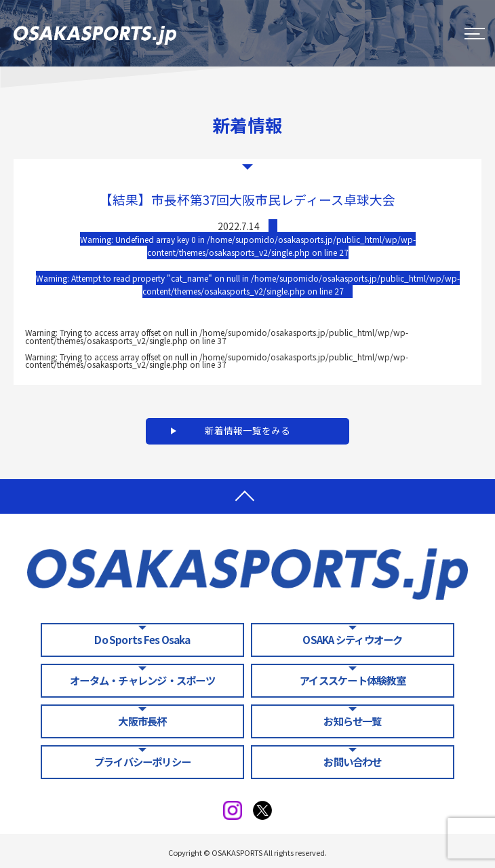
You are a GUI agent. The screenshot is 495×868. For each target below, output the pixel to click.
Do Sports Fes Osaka (142, 639)
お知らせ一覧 (352, 721)
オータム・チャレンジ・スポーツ (142, 680)
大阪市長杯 (142, 721)
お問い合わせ (352, 761)
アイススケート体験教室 (353, 680)
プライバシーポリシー (142, 761)
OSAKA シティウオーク (352, 639)
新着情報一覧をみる (248, 430)
